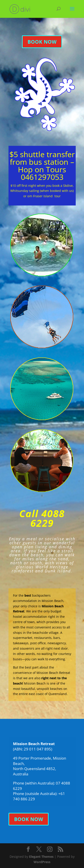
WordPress (42, 862)
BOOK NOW (42, 42)
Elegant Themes (41, 857)
